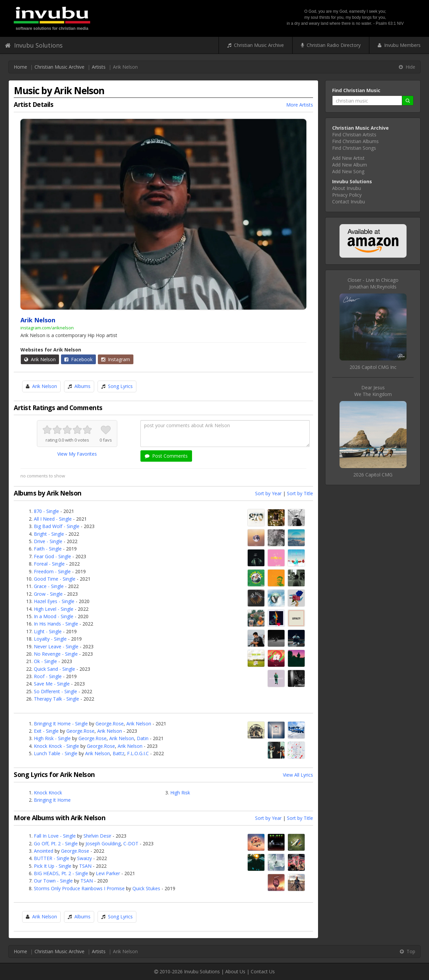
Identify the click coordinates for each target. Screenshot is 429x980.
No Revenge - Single (56, 654)
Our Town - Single (53, 881)
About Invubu (347, 188)
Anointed (44, 851)
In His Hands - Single (56, 624)
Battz (118, 753)
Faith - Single (48, 549)
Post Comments (166, 456)
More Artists (300, 105)
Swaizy (84, 858)
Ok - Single (45, 661)
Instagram (116, 359)
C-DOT (131, 843)
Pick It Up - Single (53, 866)
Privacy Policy (347, 195)
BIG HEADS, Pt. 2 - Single (61, 873)
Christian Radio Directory (331, 45)
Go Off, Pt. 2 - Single (56, 843)
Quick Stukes (146, 888)
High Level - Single (54, 609)
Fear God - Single (52, 556)
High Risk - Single (52, 738)
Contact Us (263, 971)
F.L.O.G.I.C (138, 753)
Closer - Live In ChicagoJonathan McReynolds (373, 283)
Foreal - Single (49, 564)
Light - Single (48, 631)
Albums (82, 386)
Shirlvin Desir (97, 836)
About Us (235, 971)
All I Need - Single (53, 519)
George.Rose (110, 724)
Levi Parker (108, 873)
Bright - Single (49, 534)
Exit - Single (46, 731)
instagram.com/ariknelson (47, 328)
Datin (143, 738)
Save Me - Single (52, 684)
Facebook (78, 359)
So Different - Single (55, 691)
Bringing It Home (52, 800)
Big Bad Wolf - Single (57, 526)
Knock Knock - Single (56, 746)
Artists (99, 67)
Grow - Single (48, 594)
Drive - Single (48, 541)
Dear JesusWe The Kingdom (373, 391)
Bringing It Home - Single (61, 724)
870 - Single (46, 511)
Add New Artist (348, 158)
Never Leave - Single (56, 646)
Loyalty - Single (50, 639)
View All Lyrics (298, 775)
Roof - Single (48, 676)
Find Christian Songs (354, 148)
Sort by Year (268, 493)
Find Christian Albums (355, 141)
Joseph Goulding (103, 843)
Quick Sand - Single (54, 669)
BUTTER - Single (52, 858)
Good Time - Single (55, 579)
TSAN (85, 866)
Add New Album (350, 165)
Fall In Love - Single (55, 836)
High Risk (180, 793)
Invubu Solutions (34, 45)
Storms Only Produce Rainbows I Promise (79, 888)
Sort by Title (300, 493)
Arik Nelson (40, 359)
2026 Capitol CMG (373, 475)
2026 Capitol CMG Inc (373, 367)
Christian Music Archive (256, 45)
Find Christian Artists (354, 135)
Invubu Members (399, 45)
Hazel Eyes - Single (54, 601)
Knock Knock (48, 793)
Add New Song (348, 171)
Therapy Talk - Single (56, 699)
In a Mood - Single (54, 616)
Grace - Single (49, 586)
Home (20, 67)
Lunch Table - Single (56, 753)
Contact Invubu (349, 202)
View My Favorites (77, 454)
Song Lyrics (120, 386)
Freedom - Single (52, 571)
